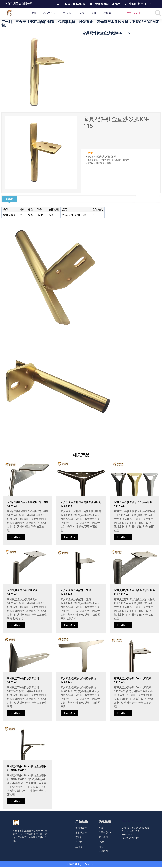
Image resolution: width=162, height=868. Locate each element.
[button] (158, 13)
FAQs (82, 13)
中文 (129, 13)
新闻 (94, 13)
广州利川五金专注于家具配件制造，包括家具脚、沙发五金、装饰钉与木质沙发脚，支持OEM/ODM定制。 (80, 24)
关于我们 (67, 13)
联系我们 (108, 13)
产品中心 (50, 13)
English (137, 13)
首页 (34, 13)
